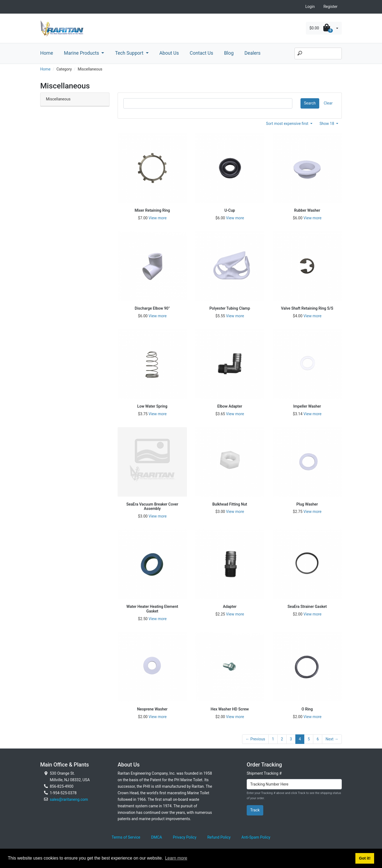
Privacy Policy (185, 837)
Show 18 (327, 124)
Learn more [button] (176, 858)
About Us (169, 53)
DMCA (156, 837)
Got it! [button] (365, 858)
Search (310, 103)
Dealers (253, 53)
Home (47, 53)
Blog (229, 53)
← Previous (255, 739)
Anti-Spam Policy (256, 837)
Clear (328, 103)
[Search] (318, 54)
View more (158, 218)
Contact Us (201, 53)
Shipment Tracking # (264, 773)
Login (310, 7)
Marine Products (82, 53)
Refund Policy (219, 837)
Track (255, 810)
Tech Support (130, 53)
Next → (332, 739)
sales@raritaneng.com (69, 799)
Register (330, 7)
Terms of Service (126, 837)
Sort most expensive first (288, 124)
